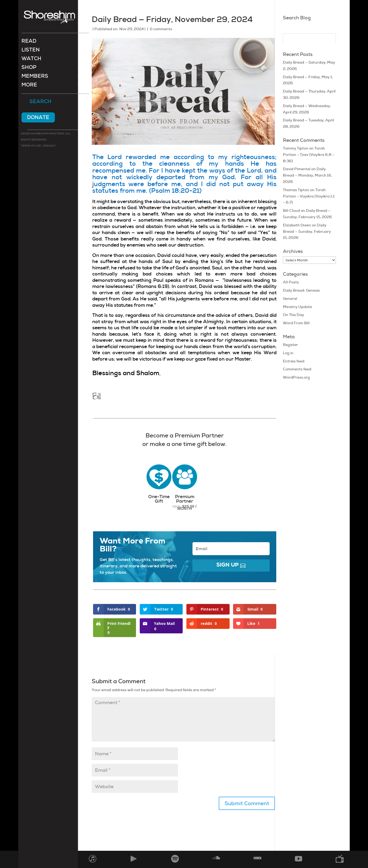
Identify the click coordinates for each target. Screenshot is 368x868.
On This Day (293, 315)
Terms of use (31, 146)
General (290, 299)
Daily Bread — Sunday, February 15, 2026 (307, 231)
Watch (31, 60)
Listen (31, 51)
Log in (288, 353)
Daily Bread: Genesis (301, 290)
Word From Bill (296, 323)
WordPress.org (296, 377)
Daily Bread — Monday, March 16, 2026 (307, 175)
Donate (38, 118)
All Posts (291, 282)
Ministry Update (297, 307)
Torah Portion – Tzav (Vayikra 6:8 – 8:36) (309, 155)
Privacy (50, 146)
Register (290, 345)
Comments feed (297, 369)
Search (40, 102)
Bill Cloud (291, 211)
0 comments (161, 29)
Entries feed (294, 361)
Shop (29, 69)
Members (35, 77)
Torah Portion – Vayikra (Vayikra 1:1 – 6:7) (309, 196)
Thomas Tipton (296, 190)
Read (29, 42)
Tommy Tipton (296, 148)
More (29, 86)
